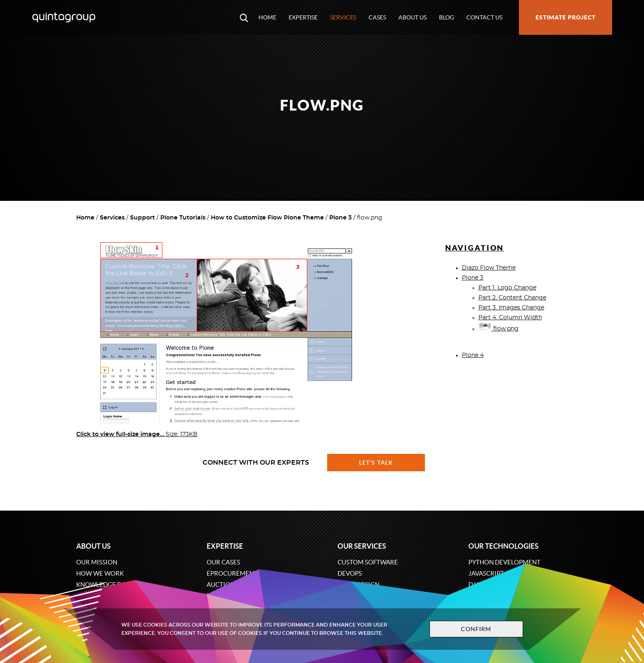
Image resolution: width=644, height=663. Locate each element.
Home (267, 17)
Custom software (368, 562)
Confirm (476, 629)
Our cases (223, 562)
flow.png (498, 329)
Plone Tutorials (183, 218)
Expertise (303, 17)
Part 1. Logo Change (507, 288)
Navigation (475, 248)
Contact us (484, 17)
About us (412, 17)
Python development (504, 562)
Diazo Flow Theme (489, 268)
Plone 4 (473, 355)
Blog (446, 17)
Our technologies (503, 546)
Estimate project (566, 17)
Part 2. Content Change (512, 298)
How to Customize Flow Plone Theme (267, 218)
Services (343, 17)
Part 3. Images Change (511, 308)
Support (142, 218)
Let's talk (376, 463)
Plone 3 (340, 218)
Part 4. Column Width (510, 318)
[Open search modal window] (244, 17)
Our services (362, 546)
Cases (377, 17)
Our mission (97, 562)
